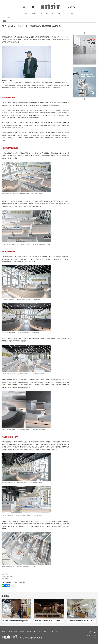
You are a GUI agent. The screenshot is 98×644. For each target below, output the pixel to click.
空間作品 (33, 14)
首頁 (3, 18)
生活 (53, 14)
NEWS (41, 14)
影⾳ (59, 14)
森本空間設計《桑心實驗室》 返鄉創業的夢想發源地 (49, 621)
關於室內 (4, 631)
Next (73, 67)
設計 (47, 14)
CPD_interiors (7, 582)
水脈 (15, 582)
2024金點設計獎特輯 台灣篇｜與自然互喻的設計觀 (16, 621)
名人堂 (66, 14)
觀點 (72, 14)
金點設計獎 (22, 582)
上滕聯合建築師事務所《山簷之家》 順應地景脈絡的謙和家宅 (82, 621)
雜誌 (26, 14)
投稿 (10, 631)
